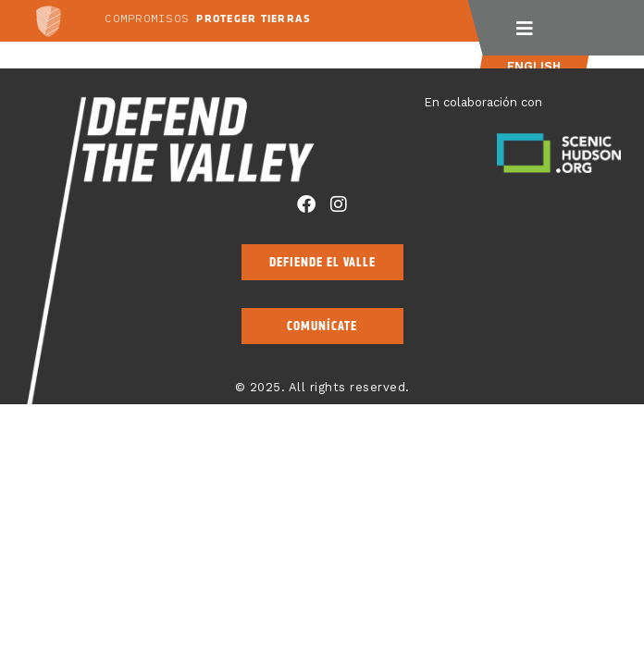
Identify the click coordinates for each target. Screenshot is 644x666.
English (533, 66)
